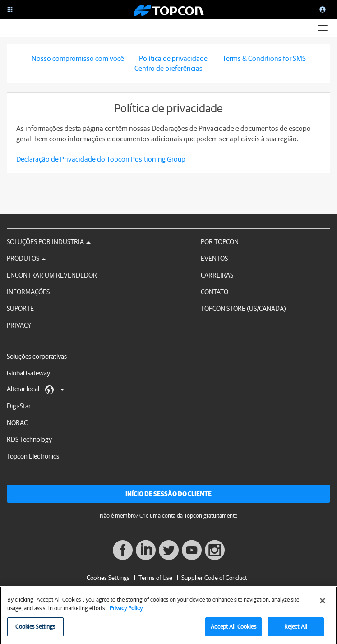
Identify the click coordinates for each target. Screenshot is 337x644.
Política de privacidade (173, 58)
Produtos (26, 258)
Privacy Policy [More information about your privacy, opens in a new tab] (126, 612)
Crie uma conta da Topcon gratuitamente (188, 516)
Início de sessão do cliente (168, 494)
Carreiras (217, 275)
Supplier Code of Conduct (214, 578)
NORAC (17, 423)
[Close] (323, 604)
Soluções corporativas (37, 356)
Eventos (214, 258)
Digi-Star (19, 406)
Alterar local (36, 389)
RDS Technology (29, 439)
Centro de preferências (168, 68)
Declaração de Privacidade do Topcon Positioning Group (101, 159)
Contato (215, 292)
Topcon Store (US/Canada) (243, 308)
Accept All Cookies (233, 630)
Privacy (19, 325)
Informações (28, 292)
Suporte (20, 308)
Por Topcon (220, 242)
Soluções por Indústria (49, 242)
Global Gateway (28, 373)
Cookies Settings (108, 578)
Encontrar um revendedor (52, 275)
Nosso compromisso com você (78, 58)
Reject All (296, 630)
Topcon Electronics (33, 456)
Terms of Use (155, 578)
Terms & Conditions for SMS (264, 58)
